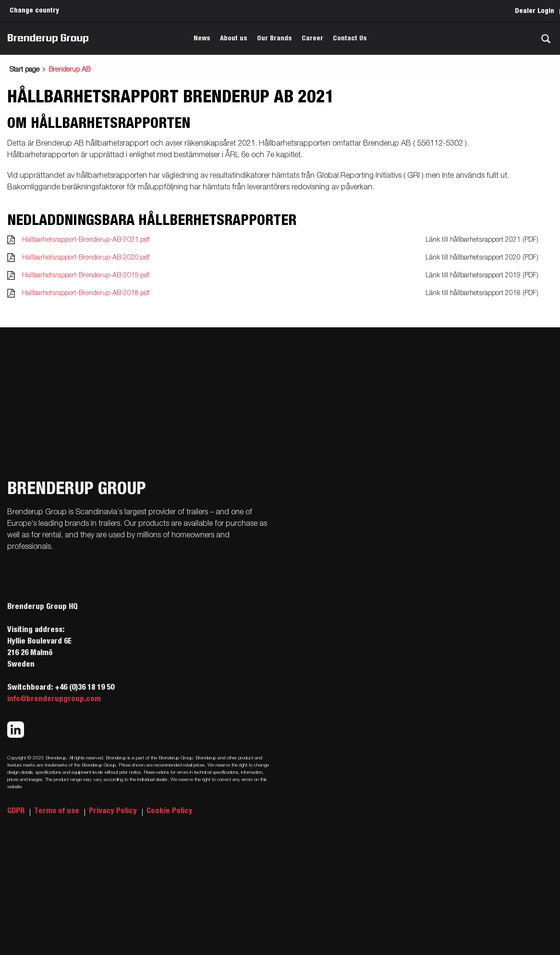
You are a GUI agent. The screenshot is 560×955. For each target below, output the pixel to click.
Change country (34, 11)
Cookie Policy (170, 811)
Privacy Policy (114, 811)
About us (234, 38)
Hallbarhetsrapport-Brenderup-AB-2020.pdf (86, 258)
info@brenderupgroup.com (54, 699)
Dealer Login (535, 11)
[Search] (546, 39)
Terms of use (58, 811)
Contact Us (350, 38)
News (202, 38)
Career (312, 38)
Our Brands (274, 38)
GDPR (17, 811)
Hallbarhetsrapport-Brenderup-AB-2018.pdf (86, 293)
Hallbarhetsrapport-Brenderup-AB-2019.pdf (86, 275)
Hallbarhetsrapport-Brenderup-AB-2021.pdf (86, 240)
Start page (24, 70)
